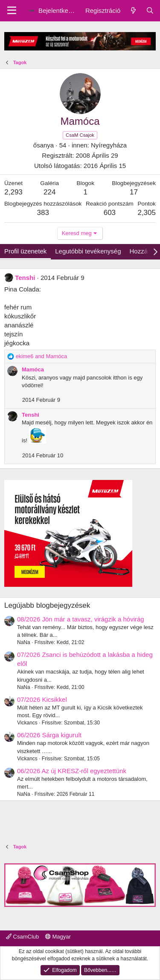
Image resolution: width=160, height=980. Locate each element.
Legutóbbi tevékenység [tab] (88, 251)
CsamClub (22, 937)
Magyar (58, 937)
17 (134, 192)
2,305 (147, 213)
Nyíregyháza (109, 145)
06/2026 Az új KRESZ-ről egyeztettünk (72, 771)
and (42, 356)
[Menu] (12, 11)
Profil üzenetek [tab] (25, 251)
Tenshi (25, 278)
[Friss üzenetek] (133, 10)
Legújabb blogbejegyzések (47, 605)
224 (49, 192)
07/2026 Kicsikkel (42, 699)
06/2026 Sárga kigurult (49, 735)
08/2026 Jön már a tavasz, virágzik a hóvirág (81, 619)
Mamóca (33, 369)
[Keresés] (150, 10)
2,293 (13, 192)
